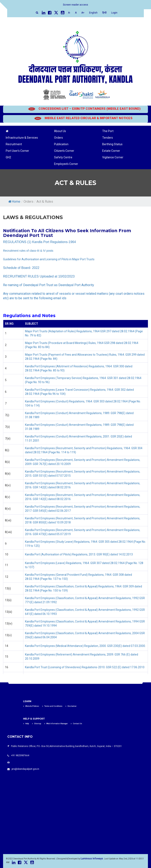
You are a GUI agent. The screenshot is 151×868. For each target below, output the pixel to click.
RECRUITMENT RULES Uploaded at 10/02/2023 (39, 276)
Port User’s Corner (17, 151)
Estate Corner (111, 151)
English (93, 13)
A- (69, 13)
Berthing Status (112, 144)
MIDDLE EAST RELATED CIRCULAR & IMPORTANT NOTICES (88, 118)
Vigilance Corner (113, 157)
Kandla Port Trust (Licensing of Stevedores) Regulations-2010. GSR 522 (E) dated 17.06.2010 (85, 667)
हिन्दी (104, 13)
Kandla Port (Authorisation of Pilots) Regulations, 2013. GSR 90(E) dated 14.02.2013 (79, 554)
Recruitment (14, 144)
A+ (83, 13)
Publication (61, 144)
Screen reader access (75, 5)
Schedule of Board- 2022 (21, 268)
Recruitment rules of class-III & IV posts (28, 251)
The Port (108, 131)
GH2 (8, 157)
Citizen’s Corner (64, 151)
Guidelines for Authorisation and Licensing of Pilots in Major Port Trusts (49, 259)
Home (14, 202)
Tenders (108, 138)
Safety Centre (63, 157)
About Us (60, 131)
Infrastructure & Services (22, 138)
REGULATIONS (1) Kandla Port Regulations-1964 (39, 242)
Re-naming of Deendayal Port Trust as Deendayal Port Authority (49, 285)
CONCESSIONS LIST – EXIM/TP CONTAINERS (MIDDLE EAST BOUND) (89, 109)
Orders (58, 138)
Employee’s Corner (66, 164)
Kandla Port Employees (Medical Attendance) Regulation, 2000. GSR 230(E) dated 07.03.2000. (85, 646)
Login (114, 13)
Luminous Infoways (92, 859)
